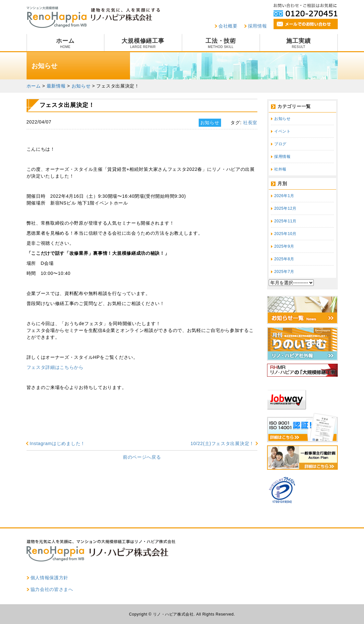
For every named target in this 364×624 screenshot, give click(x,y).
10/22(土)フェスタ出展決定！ (222, 443)
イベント (282, 131)
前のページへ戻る (142, 457)
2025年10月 (285, 234)
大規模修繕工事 (143, 43)
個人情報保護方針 (50, 578)
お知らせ (282, 119)
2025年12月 (285, 208)
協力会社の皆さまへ (52, 589)
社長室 (250, 123)
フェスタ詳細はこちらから (55, 367)
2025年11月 (285, 221)
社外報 (280, 169)
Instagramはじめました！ (58, 443)
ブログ (280, 144)
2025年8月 (284, 259)
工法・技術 (221, 43)
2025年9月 (284, 246)
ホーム (65, 43)
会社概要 (228, 26)
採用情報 (258, 26)
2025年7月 (284, 272)
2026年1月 (284, 196)
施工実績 (299, 43)
